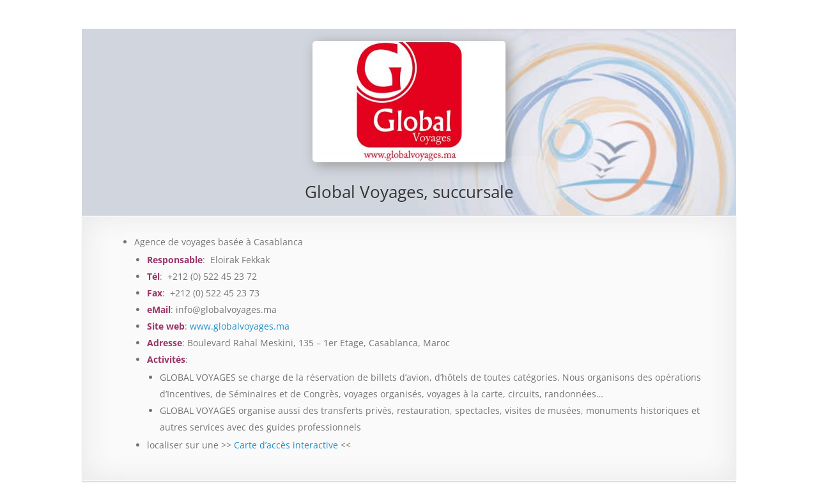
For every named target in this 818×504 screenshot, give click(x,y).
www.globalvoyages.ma (240, 326)
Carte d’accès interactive (286, 445)
